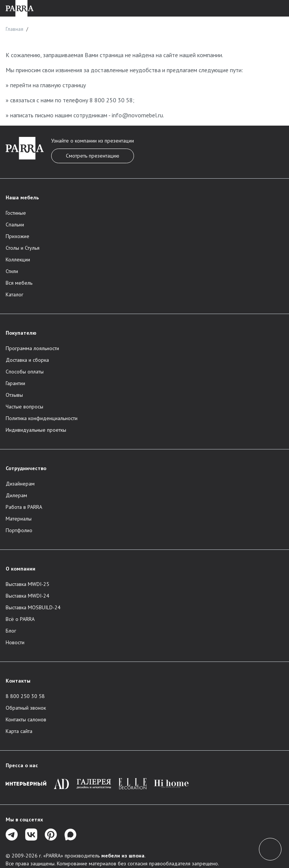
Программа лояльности (32, 348)
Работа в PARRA (24, 507)
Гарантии (15, 383)
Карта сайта (19, 731)
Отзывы (14, 395)
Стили (12, 271)
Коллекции (18, 259)
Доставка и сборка (27, 360)
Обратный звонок (26, 708)
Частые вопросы (24, 407)
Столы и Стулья (23, 248)
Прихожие (17, 236)
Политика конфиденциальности (42, 418)
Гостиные (16, 213)
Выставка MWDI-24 (27, 596)
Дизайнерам (20, 484)
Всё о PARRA (20, 619)
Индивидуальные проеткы (36, 430)
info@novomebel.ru (137, 115)
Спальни (15, 225)
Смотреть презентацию (93, 156)
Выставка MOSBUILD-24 (33, 607)
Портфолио (19, 530)
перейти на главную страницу (48, 85)
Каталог (14, 294)
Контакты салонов (26, 719)
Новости (15, 642)
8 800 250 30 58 (111, 100)
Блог (11, 631)
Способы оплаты (25, 372)
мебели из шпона (123, 856)
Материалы (19, 519)
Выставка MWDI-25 (27, 584)
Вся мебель (19, 283)
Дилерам (16, 495)
